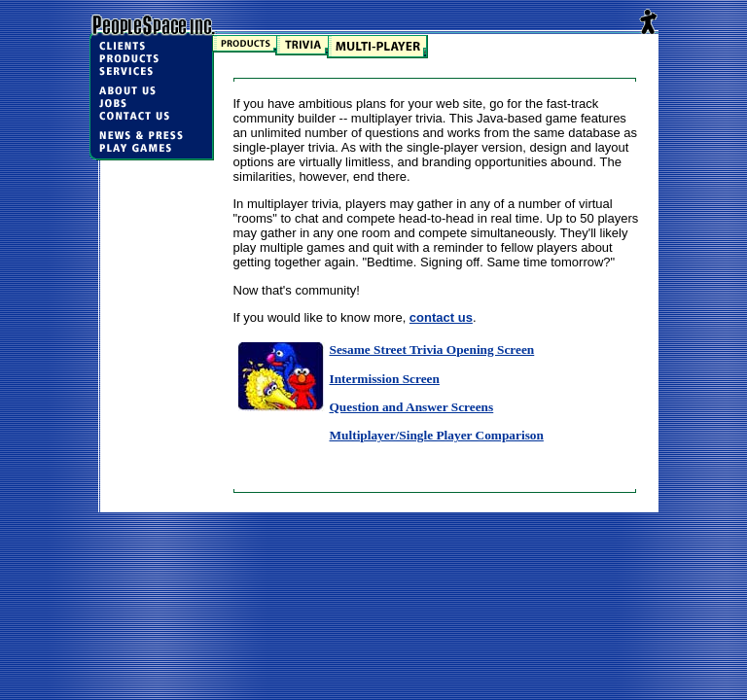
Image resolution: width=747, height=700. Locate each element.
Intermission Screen (385, 379)
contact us (441, 317)
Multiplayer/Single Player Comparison (437, 435)
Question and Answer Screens (412, 407)
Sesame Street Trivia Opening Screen (432, 350)
